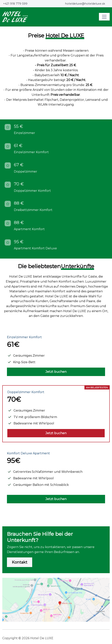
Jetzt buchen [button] (56, 372)
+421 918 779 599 (15, 4)
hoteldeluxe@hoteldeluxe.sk (85, 4)
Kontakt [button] (20, 562)
